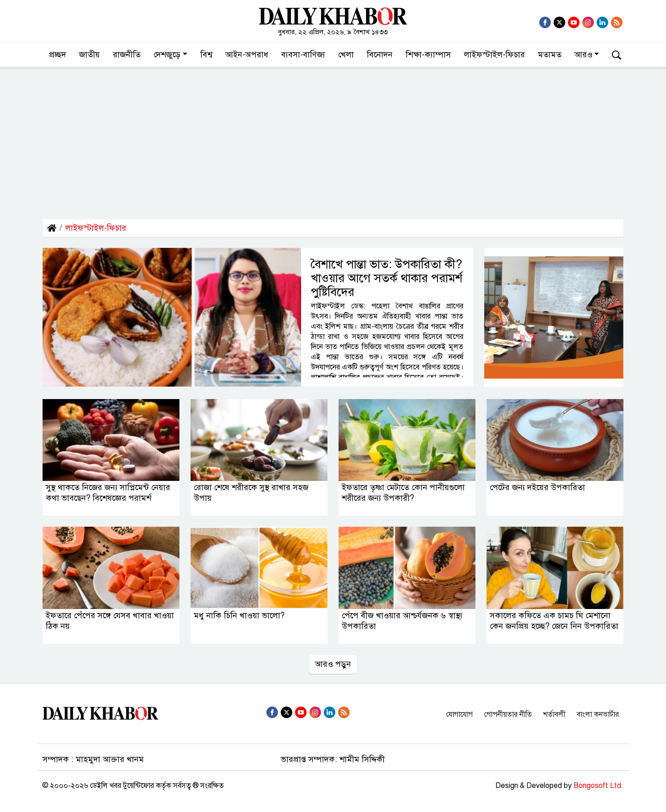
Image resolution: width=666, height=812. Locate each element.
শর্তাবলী (554, 714)
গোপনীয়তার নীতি (508, 714)
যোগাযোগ (459, 714)
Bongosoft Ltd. (598, 786)
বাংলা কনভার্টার (598, 714)
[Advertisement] (333, 138)
